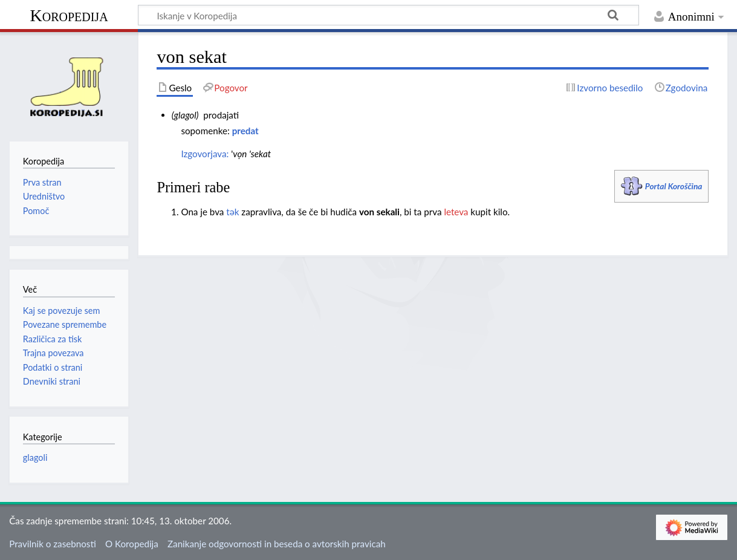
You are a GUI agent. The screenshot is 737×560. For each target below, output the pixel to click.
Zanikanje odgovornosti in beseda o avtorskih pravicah (277, 544)
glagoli (35, 457)
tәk (232, 212)
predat (245, 131)
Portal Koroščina (674, 186)
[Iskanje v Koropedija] (388, 15)
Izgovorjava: (205, 154)
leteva (456, 212)
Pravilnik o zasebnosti (53, 544)
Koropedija (69, 15)
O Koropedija (132, 544)
